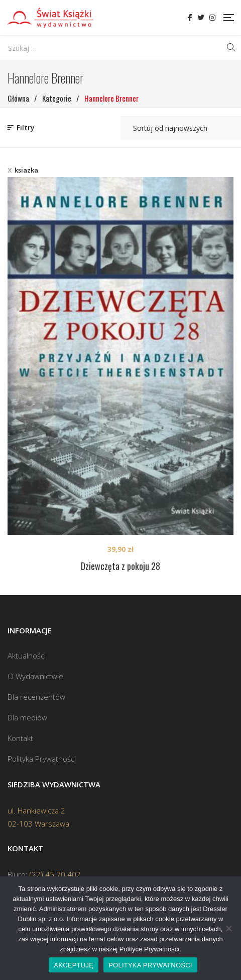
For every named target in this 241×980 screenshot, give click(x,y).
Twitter (201, 18)
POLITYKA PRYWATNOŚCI (150, 965)
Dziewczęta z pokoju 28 (120, 566)
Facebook (190, 18)
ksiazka (26, 170)
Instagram (212, 18)
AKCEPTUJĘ (74, 965)
